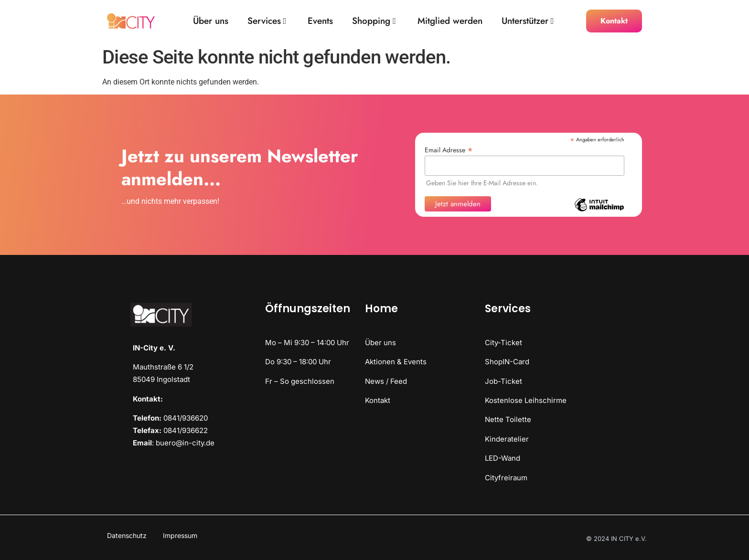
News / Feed (386, 381)
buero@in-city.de (185, 443)
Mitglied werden (450, 21)
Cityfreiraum (506, 478)
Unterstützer (528, 21)
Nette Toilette (508, 419)
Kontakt (378, 400)
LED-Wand (503, 458)
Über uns (211, 21)
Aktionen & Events (396, 362)
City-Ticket (503, 343)
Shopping (374, 21)
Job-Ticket (503, 381)
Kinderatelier (507, 439)
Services (267, 21)
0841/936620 (186, 418)
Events (320, 21)
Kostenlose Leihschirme (526, 400)
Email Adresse (449, 149)
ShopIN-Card (507, 362)
